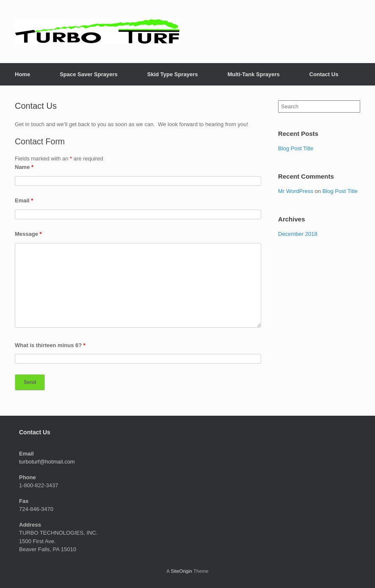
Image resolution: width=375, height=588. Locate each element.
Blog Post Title (296, 148)
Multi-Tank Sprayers (253, 74)
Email (24, 200)
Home (22, 74)
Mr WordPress (296, 191)
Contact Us (324, 74)
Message (28, 234)
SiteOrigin (181, 571)
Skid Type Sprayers (173, 74)
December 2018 (298, 234)
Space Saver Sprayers (89, 74)
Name (24, 167)
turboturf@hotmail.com (47, 462)
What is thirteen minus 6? (50, 345)
